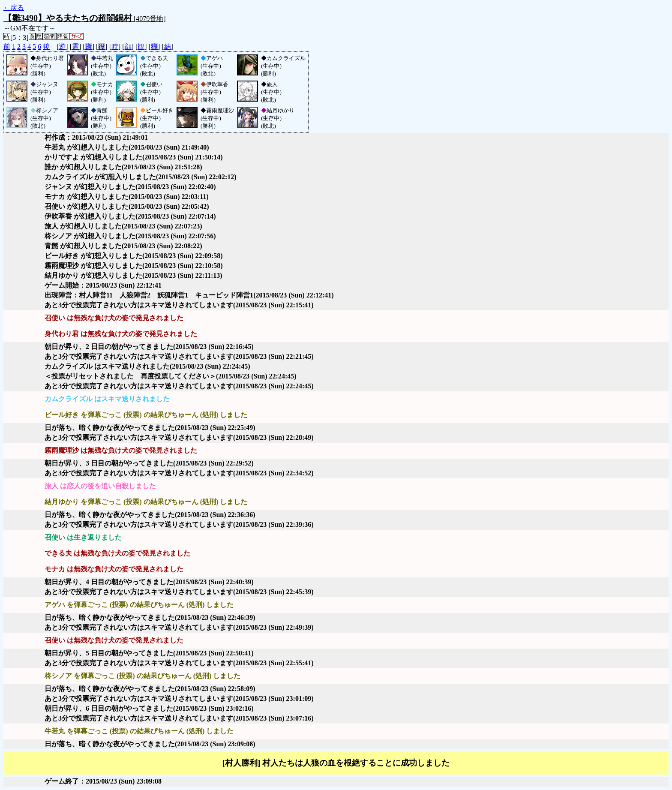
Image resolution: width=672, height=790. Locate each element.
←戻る (14, 8)
